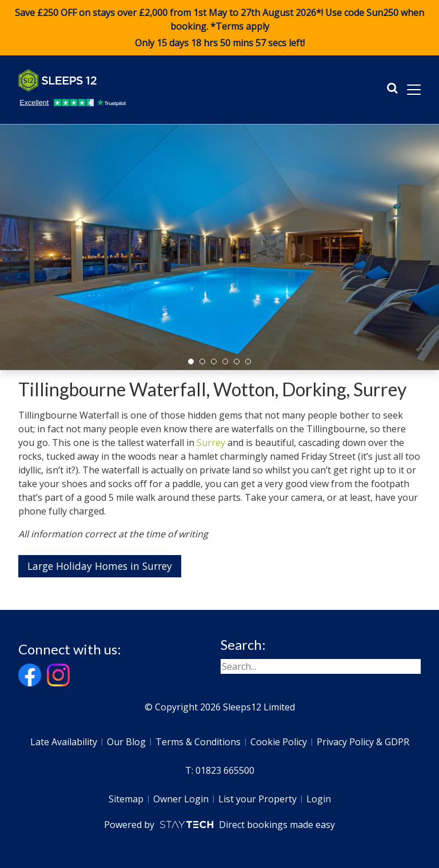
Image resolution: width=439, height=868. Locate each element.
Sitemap (126, 799)
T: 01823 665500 (220, 770)
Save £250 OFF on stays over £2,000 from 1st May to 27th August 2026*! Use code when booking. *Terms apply (219, 28)
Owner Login (181, 799)
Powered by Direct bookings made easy (219, 825)
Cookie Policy (279, 742)
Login (319, 799)
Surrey (211, 443)
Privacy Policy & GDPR (363, 742)
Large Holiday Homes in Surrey (100, 566)
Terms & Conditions (198, 742)
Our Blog (126, 742)
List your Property (258, 799)
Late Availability (64, 742)
